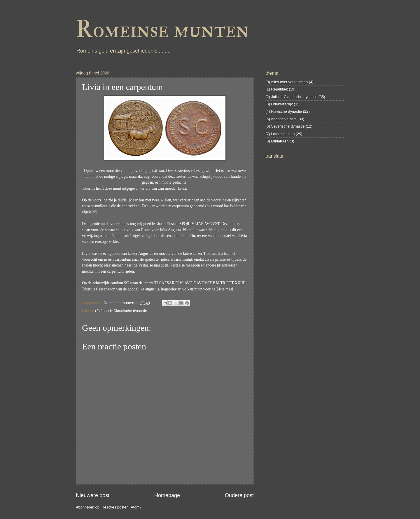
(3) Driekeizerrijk (279, 104)
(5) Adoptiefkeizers (281, 119)
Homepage (167, 495)
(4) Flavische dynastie (284, 111)
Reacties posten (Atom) (121, 507)
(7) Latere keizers (280, 134)
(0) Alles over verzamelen (287, 82)
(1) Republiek (277, 89)
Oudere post (239, 495)
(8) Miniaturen (277, 141)
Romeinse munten (162, 30)
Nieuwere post (93, 495)
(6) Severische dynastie (285, 126)
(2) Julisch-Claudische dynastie (121, 311)
